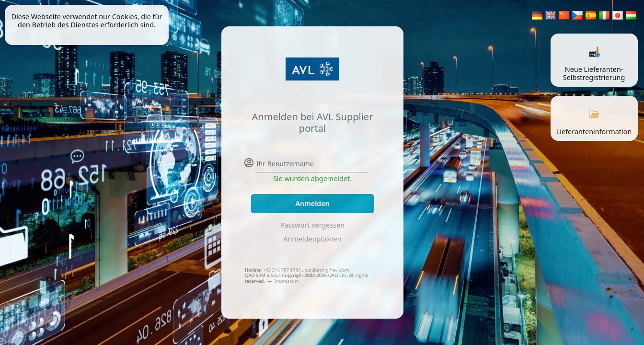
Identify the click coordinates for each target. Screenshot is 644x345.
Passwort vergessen (312, 225)
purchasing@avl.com (327, 270)
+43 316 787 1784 (282, 270)
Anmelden (312, 203)
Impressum (286, 281)
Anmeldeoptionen (312, 239)
